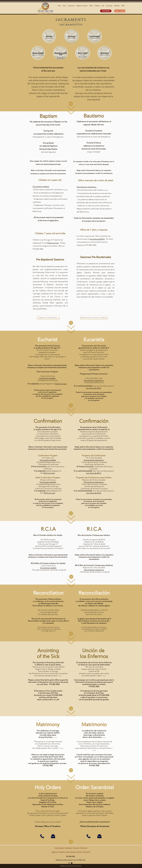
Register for (50, 384)
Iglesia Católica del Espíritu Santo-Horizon (71, 852)
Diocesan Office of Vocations (48, 826)
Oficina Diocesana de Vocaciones (95, 826)
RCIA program (53, 243)
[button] (65, 6)
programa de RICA (97, 239)
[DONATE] (106, 11)
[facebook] (69, 863)
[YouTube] (72, 863)
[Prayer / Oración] (120, 11)
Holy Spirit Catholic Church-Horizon (71, 848)
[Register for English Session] (48, 317)
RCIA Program (61, 384)
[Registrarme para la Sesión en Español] (94, 317)
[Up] (71, 104)
